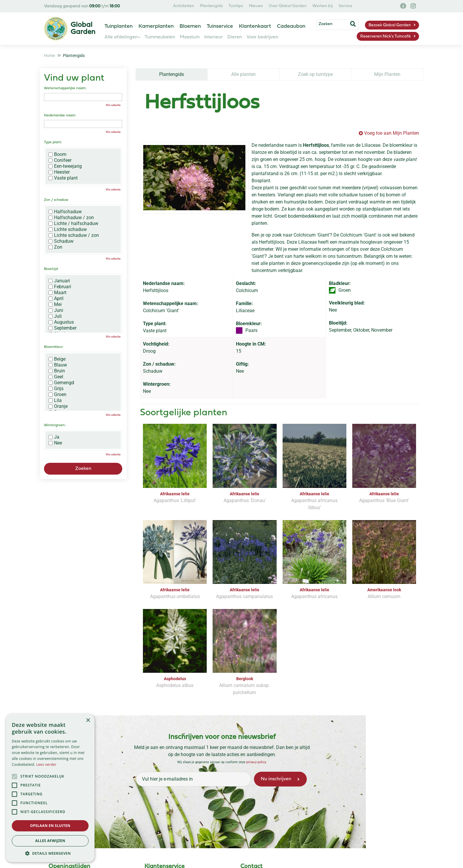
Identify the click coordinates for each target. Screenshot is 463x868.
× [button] (88, 720)
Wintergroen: (55, 425)
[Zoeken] (337, 25)
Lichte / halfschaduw (73, 224)
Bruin (57, 371)
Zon (55, 247)
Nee (55, 443)
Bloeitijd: (51, 269)
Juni (56, 310)
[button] (50, 853)
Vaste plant (63, 178)
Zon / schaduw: (56, 200)
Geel (56, 377)
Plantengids (172, 74)
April (56, 299)
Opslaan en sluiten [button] (50, 826)
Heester (59, 172)
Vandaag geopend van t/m (82, 6)
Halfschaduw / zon (71, 218)
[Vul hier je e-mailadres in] (193, 779)
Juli (55, 316)
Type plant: (53, 142)
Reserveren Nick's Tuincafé (385, 36)
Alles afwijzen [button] (50, 841)
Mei (55, 304)
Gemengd (61, 383)
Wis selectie (113, 105)
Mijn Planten (387, 74)
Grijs (56, 389)
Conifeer (60, 160)
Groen (57, 395)
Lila (55, 400)
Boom (57, 154)
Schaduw (61, 241)
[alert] (50, 788)
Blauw (58, 365)
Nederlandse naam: (60, 115)
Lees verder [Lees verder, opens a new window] (47, 764)
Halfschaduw (65, 212)
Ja (54, 437)
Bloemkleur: (54, 347)
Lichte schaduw (68, 229)
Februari (60, 287)
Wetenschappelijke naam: (65, 88)
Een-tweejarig (65, 166)
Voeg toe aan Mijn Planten (392, 133)
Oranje (58, 406)
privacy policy (256, 762)
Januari (59, 281)
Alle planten (243, 74)
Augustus (61, 322)
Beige (57, 359)
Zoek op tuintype (315, 74)
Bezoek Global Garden (390, 25)
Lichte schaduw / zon (74, 235)
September (62, 328)
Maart (57, 293)
